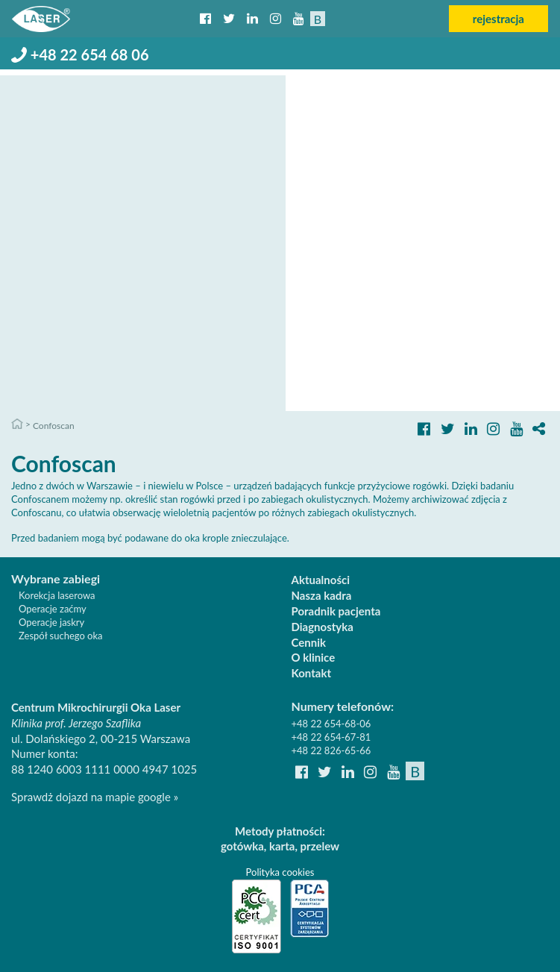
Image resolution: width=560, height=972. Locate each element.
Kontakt (312, 673)
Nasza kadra (322, 595)
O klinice (314, 657)
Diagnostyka (323, 627)
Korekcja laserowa (57, 595)
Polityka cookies (280, 872)
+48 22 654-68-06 (331, 724)
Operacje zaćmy (53, 609)
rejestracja (498, 19)
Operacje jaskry (51, 622)
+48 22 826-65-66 (331, 750)
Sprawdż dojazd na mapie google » (95, 797)
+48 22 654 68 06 (80, 54)
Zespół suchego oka (61, 636)
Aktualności (321, 580)
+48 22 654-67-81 (331, 737)
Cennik (309, 642)
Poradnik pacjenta (336, 611)
